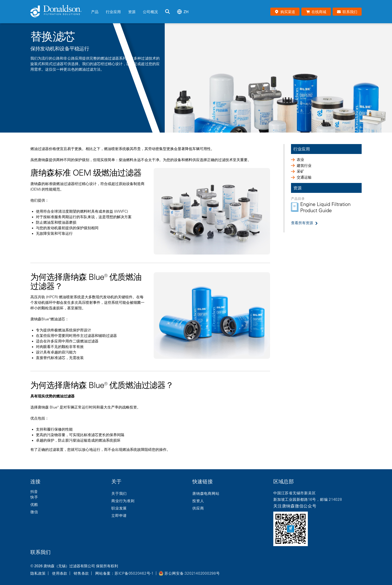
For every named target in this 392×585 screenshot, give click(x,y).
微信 (34, 512)
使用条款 (60, 573)
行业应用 (113, 12)
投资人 (198, 501)
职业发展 (119, 508)
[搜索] (167, 12)
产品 (95, 12)
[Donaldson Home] (59, 12)
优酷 (34, 504)
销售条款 (81, 573)
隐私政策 (38, 573)
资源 (132, 12)
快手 (34, 497)
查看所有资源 (302, 223)
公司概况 (150, 12)
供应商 (198, 508)
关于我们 (119, 493)
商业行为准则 (123, 501)
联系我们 (40, 552)
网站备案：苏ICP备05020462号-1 (124, 573)
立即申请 (119, 515)
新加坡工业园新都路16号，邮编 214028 (308, 499)
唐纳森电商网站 (206, 493)
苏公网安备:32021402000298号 (192, 573)
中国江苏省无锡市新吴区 (294, 493)
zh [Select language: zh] (183, 12)
